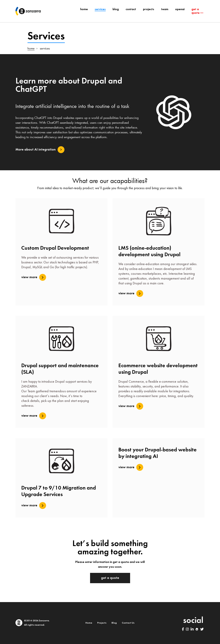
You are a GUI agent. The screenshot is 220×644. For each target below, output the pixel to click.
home (31, 48)
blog (116, 9)
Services (100, 9)
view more (29, 277)
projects (149, 9)
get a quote (110, 578)
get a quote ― (197, 11)
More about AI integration (36, 150)
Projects (102, 623)
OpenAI (180, 9)
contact (131, 9)
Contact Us (128, 623)
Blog (114, 623)
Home (84, 9)
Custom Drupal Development (55, 248)
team (165, 9)
